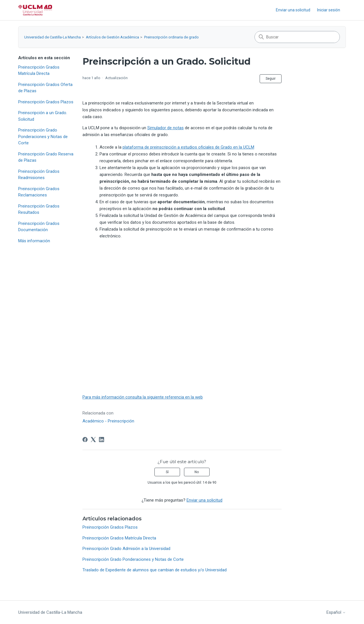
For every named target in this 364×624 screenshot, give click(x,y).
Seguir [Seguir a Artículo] (271, 79)
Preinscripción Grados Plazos (46, 102)
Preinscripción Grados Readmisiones (39, 175)
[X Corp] (93, 440)
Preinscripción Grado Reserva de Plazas (46, 157)
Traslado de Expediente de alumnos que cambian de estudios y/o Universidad (155, 570)
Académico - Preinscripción (108, 421)
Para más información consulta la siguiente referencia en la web (143, 397)
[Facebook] (85, 440)
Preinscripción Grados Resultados (39, 209)
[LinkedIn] (102, 440)
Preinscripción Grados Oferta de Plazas (45, 88)
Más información (34, 241)
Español (336, 612)
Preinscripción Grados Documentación (39, 227)
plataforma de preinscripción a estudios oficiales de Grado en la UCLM (188, 147)
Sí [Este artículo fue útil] (167, 472)
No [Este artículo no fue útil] (197, 472)
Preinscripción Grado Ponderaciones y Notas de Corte (43, 136)
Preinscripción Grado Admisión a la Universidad (126, 549)
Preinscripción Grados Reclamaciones (39, 192)
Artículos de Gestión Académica (112, 37)
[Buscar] (297, 37)
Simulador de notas (166, 128)
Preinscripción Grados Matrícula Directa (39, 70)
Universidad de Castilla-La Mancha (52, 37)
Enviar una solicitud (293, 10)
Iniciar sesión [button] (329, 10)
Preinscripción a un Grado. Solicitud (43, 116)
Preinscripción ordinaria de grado (171, 37)
